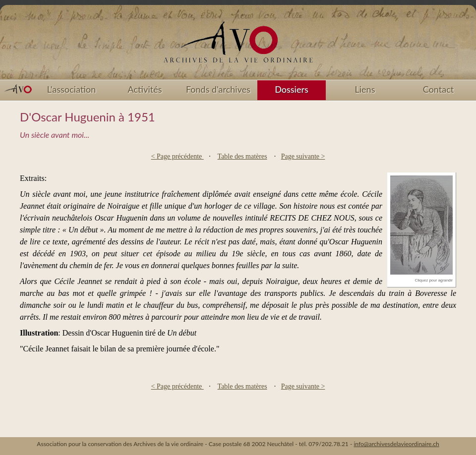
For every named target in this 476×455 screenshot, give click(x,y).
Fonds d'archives (218, 89)
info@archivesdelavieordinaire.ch (396, 444)
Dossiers (291, 89)
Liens (365, 89)
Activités (145, 89)
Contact (438, 89)
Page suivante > (303, 156)
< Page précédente (178, 156)
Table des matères (242, 156)
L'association (72, 89)
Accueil (238, 46)
